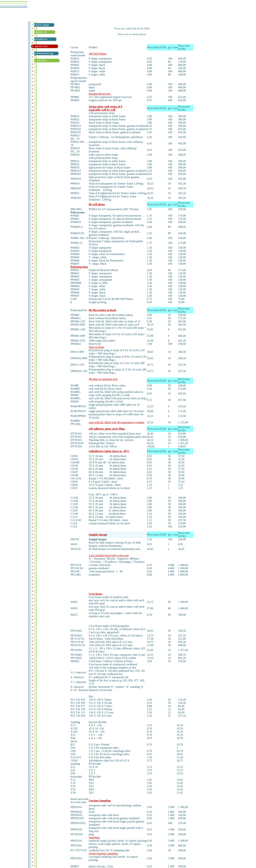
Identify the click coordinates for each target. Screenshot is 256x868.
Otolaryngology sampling (103, 853)
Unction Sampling (100, 801)
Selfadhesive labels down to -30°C (109, 451)
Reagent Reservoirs (100, 94)
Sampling (94, 837)
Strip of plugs (96, 347)
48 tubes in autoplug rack (103, 379)
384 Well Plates (98, 54)
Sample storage (98, 535)
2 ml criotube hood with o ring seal (109, 555)
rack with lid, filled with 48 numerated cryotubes (117, 422)
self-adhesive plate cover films (107, 429)
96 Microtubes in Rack (102, 310)
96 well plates (97, 204)
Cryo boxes (96, 594)
